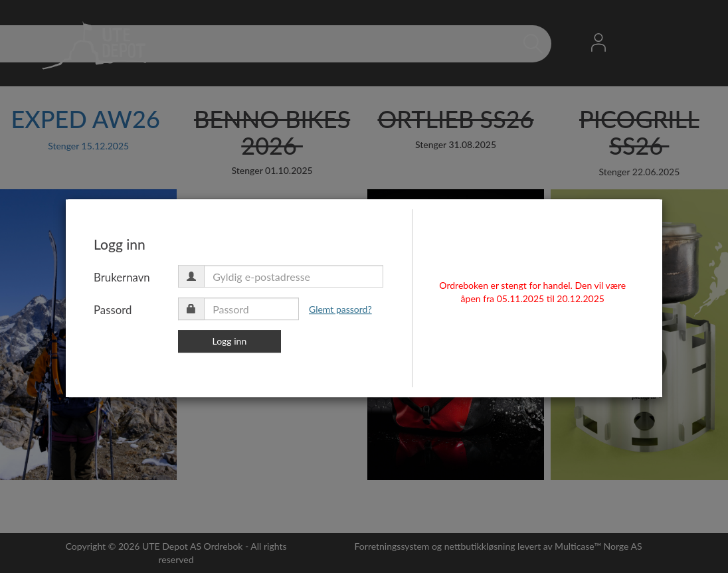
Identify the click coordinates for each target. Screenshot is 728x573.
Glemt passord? (387, 318)
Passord (159, 318)
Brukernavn (168, 286)
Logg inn (276, 350)
